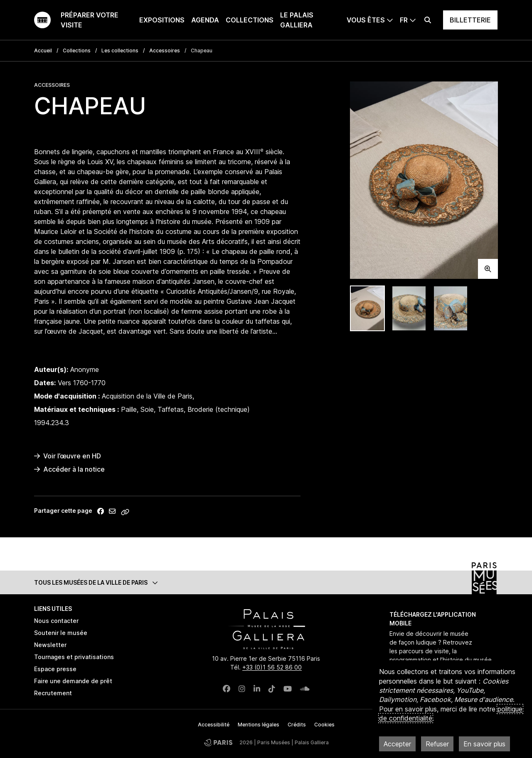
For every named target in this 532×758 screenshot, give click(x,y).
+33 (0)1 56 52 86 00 (272, 667)
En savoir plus (484, 744)
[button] (266, 582)
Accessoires (165, 50)
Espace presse (55, 669)
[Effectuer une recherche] (428, 20)
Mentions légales (259, 725)
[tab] (367, 309)
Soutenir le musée (61, 633)
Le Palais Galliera (297, 20)
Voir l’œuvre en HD (68, 456)
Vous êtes (366, 20)
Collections (250, 20)
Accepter (397, 744)
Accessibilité (214, 725)
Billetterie (470, 20)
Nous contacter (56, 621)
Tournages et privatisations (74, 657)
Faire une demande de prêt (73, 681)
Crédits (297, 725)
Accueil (43, 50)
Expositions (162, 20)
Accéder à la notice (69, 469)
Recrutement (53, 693)
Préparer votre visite (90, 20)
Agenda (205, 20)
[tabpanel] (424, 180)
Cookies (324, 725)
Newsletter (50, 645)
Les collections (120, 50)
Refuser (437, 744)
